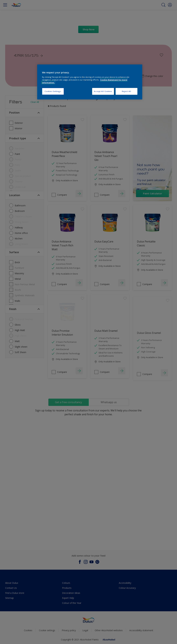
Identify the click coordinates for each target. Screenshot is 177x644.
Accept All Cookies (103, 91)
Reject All (126, 91)
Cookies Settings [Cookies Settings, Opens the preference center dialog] (53, 91)
